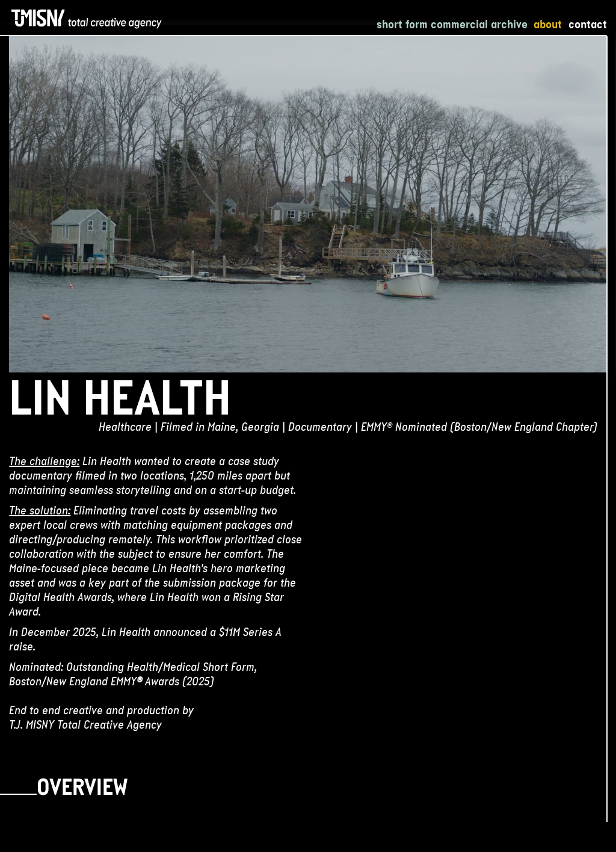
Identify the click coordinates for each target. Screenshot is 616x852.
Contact (588, 24)
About (548, 24)
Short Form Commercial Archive (452, 24)
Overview (82, 790)
